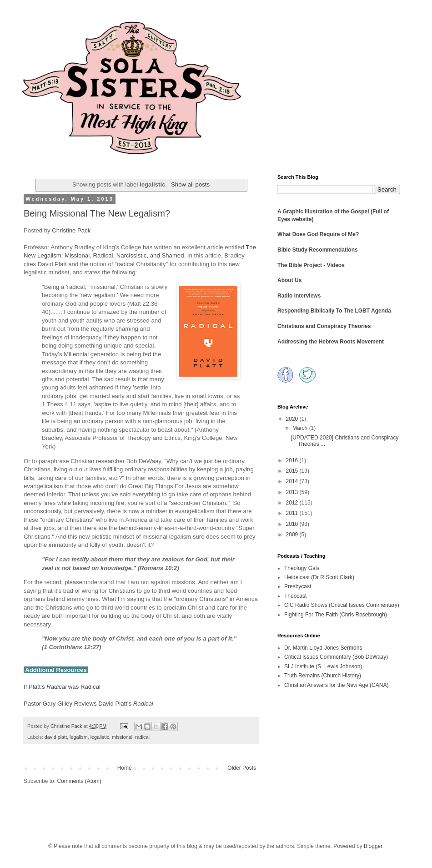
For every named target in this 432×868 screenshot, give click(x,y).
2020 (293, 419)
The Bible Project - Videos (311, 265)
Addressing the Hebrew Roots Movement (331, 342)
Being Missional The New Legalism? (97, 213)
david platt (56, 737)
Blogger (373, 846)
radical (142, 737)
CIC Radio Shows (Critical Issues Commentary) (342, 605)
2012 (293, 503)
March (301, 428)
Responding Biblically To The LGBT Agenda (334, 311)
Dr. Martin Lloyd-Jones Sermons (323, 648)
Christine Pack (71, 230)
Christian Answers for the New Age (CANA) (336, 685)
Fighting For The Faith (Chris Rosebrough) (336, 615)
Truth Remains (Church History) (323, 676)
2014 (293, 481)
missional (122, 737)
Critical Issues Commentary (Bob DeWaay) (336, 657)
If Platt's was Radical (62, 687)
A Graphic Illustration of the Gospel (323, 212)
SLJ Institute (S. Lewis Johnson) (323, 666)
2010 (293, 524)
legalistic (100, 737)
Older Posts (242, 768)
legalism (79, 737)
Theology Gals (302, 568)
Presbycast (298, 586)
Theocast (295, 596)
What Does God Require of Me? (318, 234)
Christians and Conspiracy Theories (324, 326)
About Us (289, 280)
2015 (293, 471)
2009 (293, 535)
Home (125, 768)
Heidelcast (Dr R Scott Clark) (319, 577)
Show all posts (190, 184)
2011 (293, 513)
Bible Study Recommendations (318, 250)
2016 (293, 460)
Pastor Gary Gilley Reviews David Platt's (88, 704)
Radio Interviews (299, 296)
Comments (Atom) (79, 781)
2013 (293, 492)
